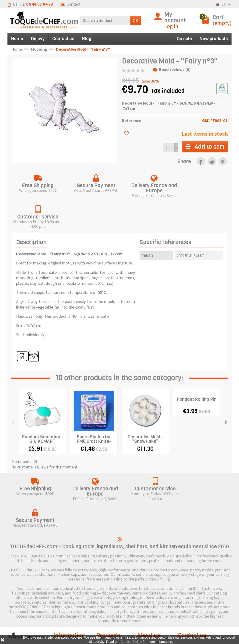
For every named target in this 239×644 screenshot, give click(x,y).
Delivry (38, 39)
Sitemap (150, 610)
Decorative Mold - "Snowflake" (145, 408)
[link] (201, 161)
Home (17, 39)
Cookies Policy (147, 600)
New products (214, 39)
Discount (109, 590)
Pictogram (111, 611)
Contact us (63, 39)
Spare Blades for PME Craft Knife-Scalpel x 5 (94, 410)
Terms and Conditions (65, 625)
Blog (87, 39)
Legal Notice (153, 590)
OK (135, 20)
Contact (71, 4)
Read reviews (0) (172, 69)
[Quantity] (168, 148)
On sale (184, 39)
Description (31, 211)
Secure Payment (62, 613)
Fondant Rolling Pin (197, 368)
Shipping (66, 590)
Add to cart (205, 147)
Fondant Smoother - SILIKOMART (43, 408)
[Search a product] (105, 20)
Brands (108, 604)
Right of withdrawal (63, 600)
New (106, 597)
